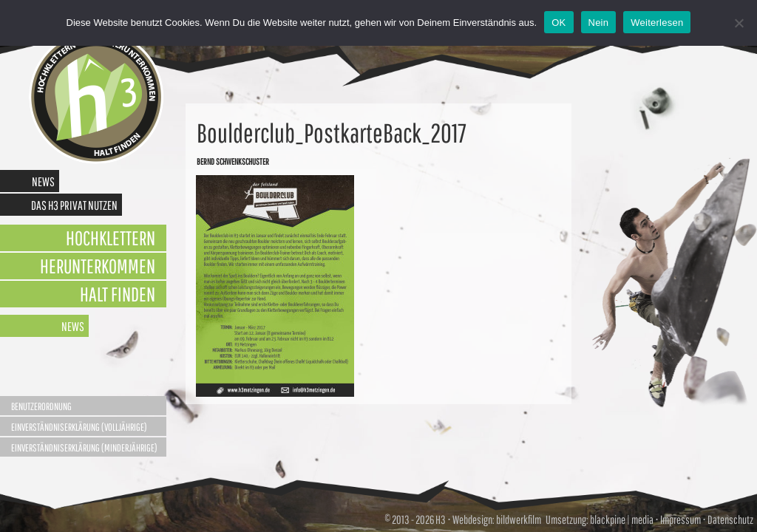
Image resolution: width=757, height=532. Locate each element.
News (43, 181)
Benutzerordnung (41, 406)
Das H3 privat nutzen (74, 205)
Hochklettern (111, 238)
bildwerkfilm (519, 519)
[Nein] (739, 23)
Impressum (680, 519)
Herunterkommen (98, 266)
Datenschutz (730, 519)
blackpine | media (621, 519)
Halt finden (118, 294)
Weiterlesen (657, 23)
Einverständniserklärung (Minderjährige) (84, 448)
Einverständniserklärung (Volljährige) (79, 427)
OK (559, 23)
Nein (599, 23)
